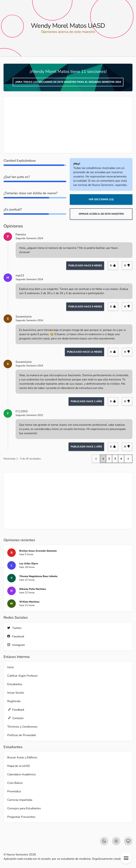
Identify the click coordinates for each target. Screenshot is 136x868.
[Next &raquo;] (128, 459)
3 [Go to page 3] (115, 459)
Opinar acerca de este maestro (101, 214)
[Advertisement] (68, 125)
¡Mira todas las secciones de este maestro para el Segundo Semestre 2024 (68, 82)
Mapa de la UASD (19, 766)
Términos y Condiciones (22, 727)
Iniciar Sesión (16, 693)
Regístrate (14, 701)
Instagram (16, 645)
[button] (126, 858)
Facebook (16, 636)
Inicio (11, 667)
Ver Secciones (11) (101, 199)
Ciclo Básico (15, 783)
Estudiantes (15, 684)
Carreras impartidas (20, 800)
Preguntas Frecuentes (21, 817)
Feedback (16, 710)
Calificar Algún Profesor (22, 676)
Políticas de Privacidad (21, 735)
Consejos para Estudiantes (24, 808)
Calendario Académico (22, 774)
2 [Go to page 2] (109, 459)
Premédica (14, 791)
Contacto (15, 718)
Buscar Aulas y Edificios (22, 757)
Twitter (14, 628)
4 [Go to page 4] (121, 459)
